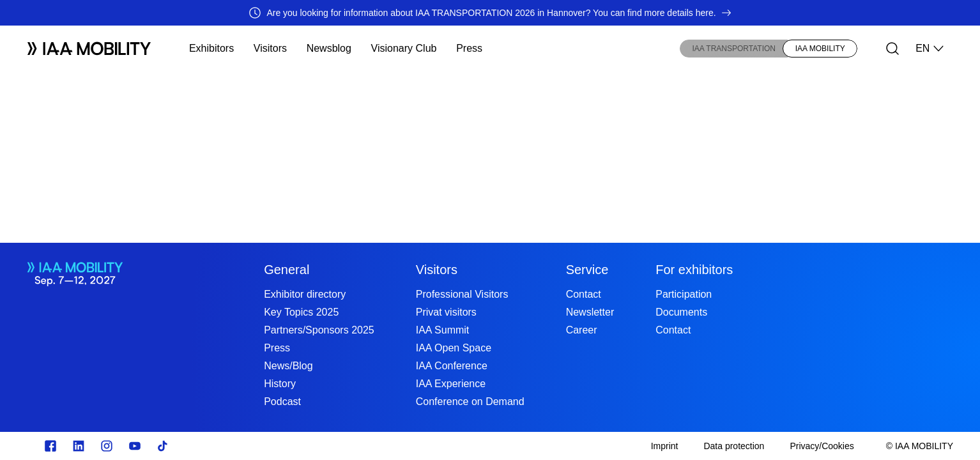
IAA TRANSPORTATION (734, 49)
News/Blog (288, 366)
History (280, 384)
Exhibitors (211, 48)
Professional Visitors (462, 294)
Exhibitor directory (305, 294)
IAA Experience (451, 384)
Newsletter (590, 312)
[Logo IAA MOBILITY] (89, 49)
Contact (584, 294)
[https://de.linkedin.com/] (79, 446)
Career (582, 330)
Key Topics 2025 (301, 312)
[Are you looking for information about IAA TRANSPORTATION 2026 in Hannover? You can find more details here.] (490, 13)
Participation (684, 294)
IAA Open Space (454, 348)
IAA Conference (452, 366)
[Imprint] (665, 446)
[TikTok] (163, 446)
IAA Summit (443, 330)
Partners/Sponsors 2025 (319, 330)
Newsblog (329, 48)
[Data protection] (734, 446)
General (287, 270)
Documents (681, 312)
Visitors (270, 48)
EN (930, 49)
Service (587, 270)
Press (469, 48)
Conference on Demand (470, 402)
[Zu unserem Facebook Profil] (50, 446)
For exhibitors (694, 270)
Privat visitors (446, 312)
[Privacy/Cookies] (822, 446)
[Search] (892, 49)
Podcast (282, 402)
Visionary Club (404, 48)
